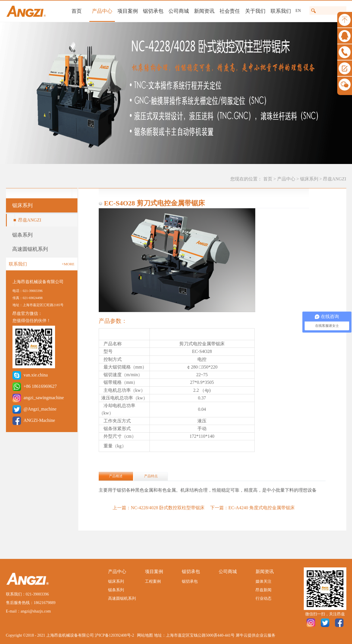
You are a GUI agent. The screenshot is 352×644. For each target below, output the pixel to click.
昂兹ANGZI (335, 179)
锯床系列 (309, 179)
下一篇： (252, 508)
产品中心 (286, 179)
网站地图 (144, 635)
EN (298, 11)
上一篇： (159, 508)
